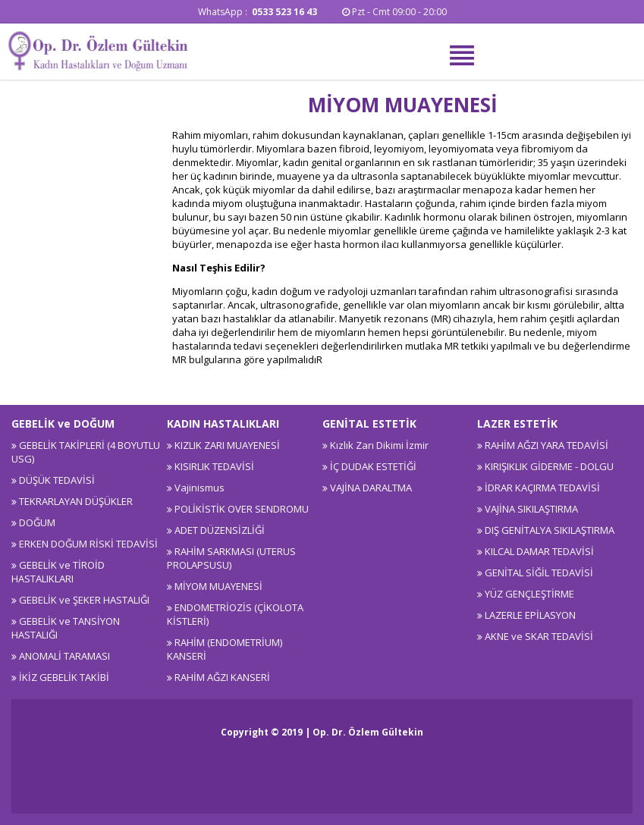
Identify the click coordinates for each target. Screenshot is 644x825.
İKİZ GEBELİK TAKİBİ (64, 677)
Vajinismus (199, 488)
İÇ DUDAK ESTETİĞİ (373, 466)
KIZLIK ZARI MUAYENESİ (227, 445)
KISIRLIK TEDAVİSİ (214, 466)
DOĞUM (37, 522)
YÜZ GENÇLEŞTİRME (529, 594)
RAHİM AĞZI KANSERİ (222, 677)
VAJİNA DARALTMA (371, 488)
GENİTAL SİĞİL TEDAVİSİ (539, 572)
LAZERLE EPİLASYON (530, 615)
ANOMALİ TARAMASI (64, 656)
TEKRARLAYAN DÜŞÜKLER (76, 501)
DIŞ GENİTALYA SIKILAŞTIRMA (550, 530)
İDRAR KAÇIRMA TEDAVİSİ (542, 488)
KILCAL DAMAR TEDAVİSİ (539, 551)
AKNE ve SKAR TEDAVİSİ (539, 636)
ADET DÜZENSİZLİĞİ (220, 530)
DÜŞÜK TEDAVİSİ (57, 480)
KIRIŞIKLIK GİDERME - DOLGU (549, 466)
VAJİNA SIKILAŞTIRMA (531, 509)
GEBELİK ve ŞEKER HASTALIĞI (84, 600)
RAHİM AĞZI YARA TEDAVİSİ (547, 445)
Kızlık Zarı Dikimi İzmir (379, 445)
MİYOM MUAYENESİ (218, 586)
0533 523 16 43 (286, 12)
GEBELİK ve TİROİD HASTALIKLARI (58, 572)
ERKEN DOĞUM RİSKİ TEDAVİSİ (88, 544)
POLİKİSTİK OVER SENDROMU (242, 509)
